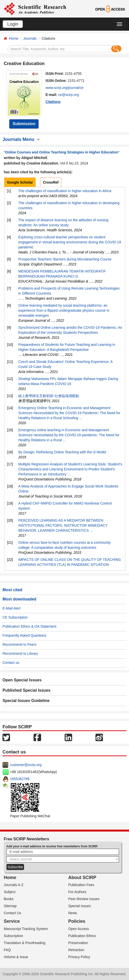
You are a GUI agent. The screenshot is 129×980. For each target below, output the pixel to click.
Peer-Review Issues (84, 899)
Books (9, 899)
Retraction (76, 950)
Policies (77, 921)
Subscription (13, 936)
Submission (24, 124)
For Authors (77, 892)
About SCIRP (82, 878)
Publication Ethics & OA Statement (29, 626)
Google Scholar (20, 182)
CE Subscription (15, 617)
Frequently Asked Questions (24, 635)
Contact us (11, 663)
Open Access (79, 929)
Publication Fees (81, 885)
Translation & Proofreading (25, 943)
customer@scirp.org (26, 765)
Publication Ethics (82, 936)
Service (12, 921)
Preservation (78, 943)
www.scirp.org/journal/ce (65, 88)
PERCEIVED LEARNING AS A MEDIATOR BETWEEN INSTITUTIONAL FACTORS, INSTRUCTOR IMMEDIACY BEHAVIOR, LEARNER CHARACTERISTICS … (63, 525)
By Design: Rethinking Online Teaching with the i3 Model (62, 452)
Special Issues (80, 906)
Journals (30, 38)
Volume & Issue (16, 957)
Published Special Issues (26, 690)
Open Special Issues (22, 680)
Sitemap (10, 906)
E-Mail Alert (12, 608)
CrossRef (51, 182)
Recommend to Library (20, 654)
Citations (53, 102)
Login (13, 24)
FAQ (7, 950)
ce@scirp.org (69, 95)
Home (14, 38)
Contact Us (12, 913)
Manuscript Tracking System (26, 929)
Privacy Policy (79, 957)
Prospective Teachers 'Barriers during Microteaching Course (65, 259)
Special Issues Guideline (26, 701)
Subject (10, 892)
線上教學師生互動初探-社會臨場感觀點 (49, 396)
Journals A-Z (14, 885)
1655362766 (20, 779)
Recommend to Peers (19, 644)
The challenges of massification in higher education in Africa (65, 191)
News (73, 913)
